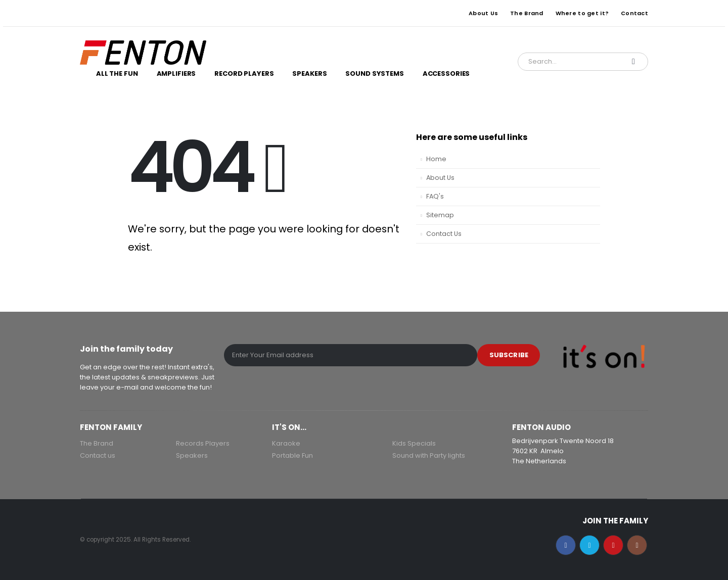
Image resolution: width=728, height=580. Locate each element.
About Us (483, 13)
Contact (634, 13)
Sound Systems (374, 74)
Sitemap (440, 215)
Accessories (446, 74)
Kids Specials (414, 443)
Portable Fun (292, 455)
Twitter (589, 545)
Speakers (309, 74)
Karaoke (286, 443)
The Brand (527, 13)
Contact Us (444, 234)
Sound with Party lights (429, 455)
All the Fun (117, 74)
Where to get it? (582, 13)
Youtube (613, 545)
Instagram (637, 545)
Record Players (244, 74)
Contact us (98, 455)
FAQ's (435, 196)
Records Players (203, 443)
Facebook (566, 545)
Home (436, 159)
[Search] (633, 62)
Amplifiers (176, 74)
